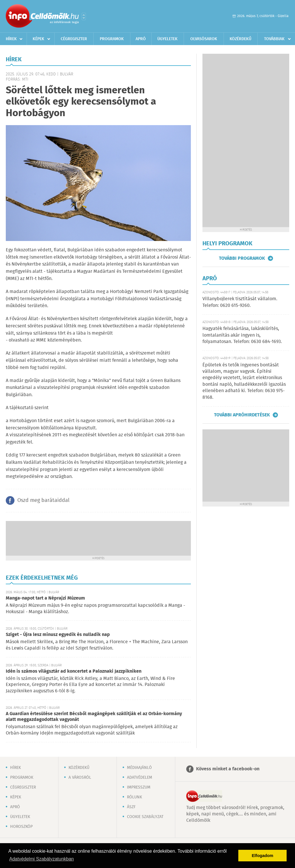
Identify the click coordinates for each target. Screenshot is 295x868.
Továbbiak (274, 39)
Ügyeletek (167, 39)
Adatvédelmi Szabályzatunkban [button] (42, 859)
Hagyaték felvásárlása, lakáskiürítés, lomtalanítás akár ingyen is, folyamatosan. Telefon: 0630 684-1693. (242, 335)
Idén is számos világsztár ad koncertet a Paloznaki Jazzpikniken (74, 671)
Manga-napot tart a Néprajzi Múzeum (45, 598)
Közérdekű (240, 39)
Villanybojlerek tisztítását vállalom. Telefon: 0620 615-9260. (240, 302)
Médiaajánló (139, 768)
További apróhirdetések (242, 415)
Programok (112, 39)
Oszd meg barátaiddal (43, 500)
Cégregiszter (74, 39)
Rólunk (134, 797)
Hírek (11, 39)
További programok (242, 258)
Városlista (84, 16)
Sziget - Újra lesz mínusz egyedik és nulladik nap (58, 635)
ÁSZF (131, 807)
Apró (141, 39)
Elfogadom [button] (263, 856)
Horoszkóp (21, 827)
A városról (80, 778)
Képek (38, 39)
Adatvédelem (140, 778)
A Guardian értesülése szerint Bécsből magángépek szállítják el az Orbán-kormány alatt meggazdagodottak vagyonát (94, 717)
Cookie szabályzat (145, 817)
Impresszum (139, 787)
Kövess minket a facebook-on (228, 769)
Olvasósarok (204, 39)
